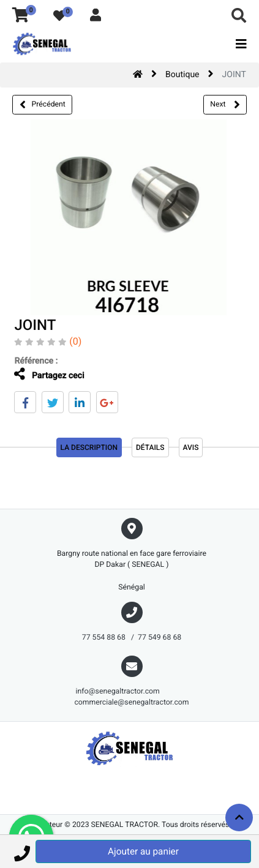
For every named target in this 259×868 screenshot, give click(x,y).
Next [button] (225, 105)
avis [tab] (191, 447)
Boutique (182, 75)
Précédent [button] (43, 105)
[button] (22, 851)
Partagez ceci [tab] (49, 374)
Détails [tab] (150, 447)
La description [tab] (89, 447)
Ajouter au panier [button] (143, 851)
